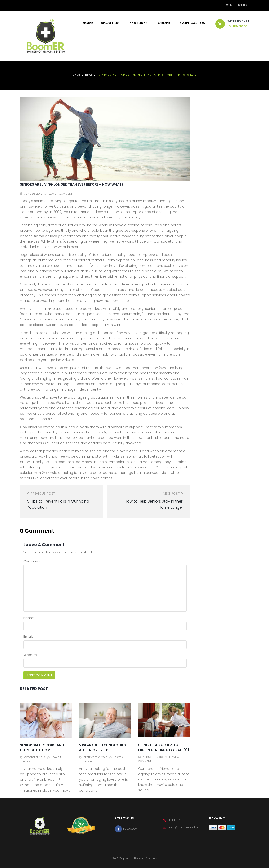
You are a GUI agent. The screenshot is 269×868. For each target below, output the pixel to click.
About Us (111, 23)
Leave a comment (60, 194)
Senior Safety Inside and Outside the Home (42, 748)
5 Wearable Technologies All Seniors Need (102, 748)
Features (140, 23)
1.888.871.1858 (178, 820)
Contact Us (194, 23)
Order (165, 23)
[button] (231, 25)
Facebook (126, 829)
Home (88, 23)
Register (242, 5)
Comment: (33, 561)
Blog (89, 75)
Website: (31, 655)
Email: (28, 637)
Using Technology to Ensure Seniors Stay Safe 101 (163, 747)
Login (229, 5)
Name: (29, 618)
